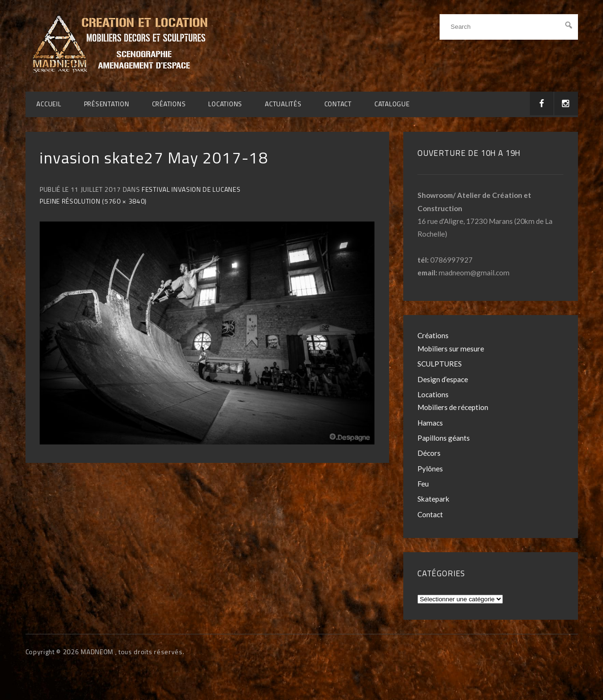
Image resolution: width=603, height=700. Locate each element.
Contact (338, 104)
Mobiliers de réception (453, 407)
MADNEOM (98, 652)
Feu (423, 484)
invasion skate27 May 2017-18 (154, 158)
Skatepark (433, 499)
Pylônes (430, 469)
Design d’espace (443, 379)
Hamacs (430, 423)
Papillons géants (444, 438)
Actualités (283, 104)
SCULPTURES (440, 364)
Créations (169, 104)
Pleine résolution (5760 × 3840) (93, 201)
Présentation (107, 104)
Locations (225, 104)
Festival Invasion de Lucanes (191, 189)
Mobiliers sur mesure (451, 349)
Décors (429, 453)
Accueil (49, 104)
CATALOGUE (392, 104)
